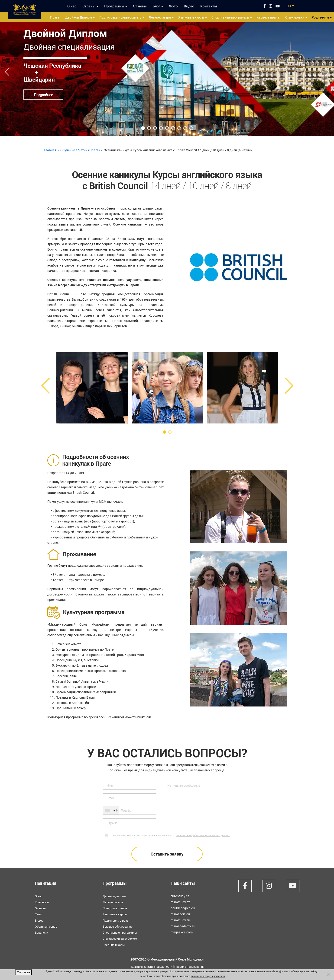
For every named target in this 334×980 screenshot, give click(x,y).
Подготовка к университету (120, 17)
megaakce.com (182, 932)
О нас (72, 6)
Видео (189, 6)
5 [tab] (167, 128)
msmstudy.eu (180, 920)
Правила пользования (192, 966)
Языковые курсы (191, 17)
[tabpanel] (167, 79)
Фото (173, 6)
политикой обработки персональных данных (203, 835)
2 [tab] (149, 128)
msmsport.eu (180, 914)
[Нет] (328, 975)
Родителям (320, 17)
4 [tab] (161, 128)
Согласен (24, 972)
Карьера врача (268, 17)
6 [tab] (173, 128)
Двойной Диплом (79, 17)
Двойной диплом (116, 896)
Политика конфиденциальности (149, 966)
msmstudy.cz (180, 902)
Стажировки (295, 17)
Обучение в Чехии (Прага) (80, 150)
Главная (50, 150)
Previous (7, 70)
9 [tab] (191, 128)
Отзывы (140, 6)
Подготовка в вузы (117, 920)
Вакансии (42, 932)
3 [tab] (155, 128)
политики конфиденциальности (208, 976)
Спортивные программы (230, 17)
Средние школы (115, 944)
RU (289, 6)
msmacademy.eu (183, 926)
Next (327, 70)
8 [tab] (185, 128)
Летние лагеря (160, 17)
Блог (156, 6)
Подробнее (43, 95)
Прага (55, 17)
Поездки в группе (116, 908)
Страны (89, 6)
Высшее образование (119, 926)
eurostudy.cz (180, 896)
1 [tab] (143, 128)
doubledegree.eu (183, 908)
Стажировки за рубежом (121, 938)
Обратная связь (47, 926)
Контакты (209, 6)
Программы (114, 6)
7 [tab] (179, 128)
